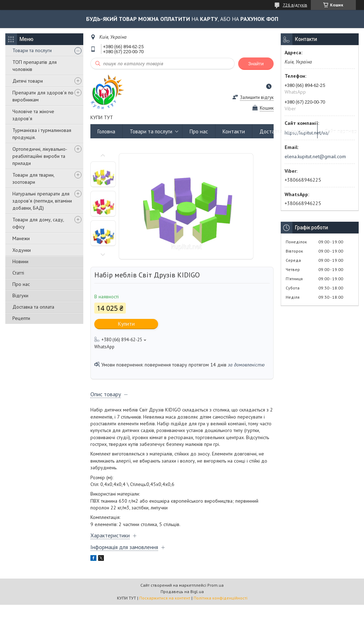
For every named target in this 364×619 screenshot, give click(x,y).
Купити (126, 324)
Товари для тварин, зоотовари (33, 178)
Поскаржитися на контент (165, 598)
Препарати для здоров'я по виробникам (43, 96)
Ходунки (22, 250)
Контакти (234, 131)
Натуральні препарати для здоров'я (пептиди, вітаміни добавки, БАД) (42, 201)
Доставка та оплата (33, 307)
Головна (106, 131)
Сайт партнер (341, 131)
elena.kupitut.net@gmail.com (315, 156)
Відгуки (20, 295)
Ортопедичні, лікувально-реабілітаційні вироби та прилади (40, 156)
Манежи (21, 238)
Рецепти (21, 318)
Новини (20, 261)
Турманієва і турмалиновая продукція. (42, 134)
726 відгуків (295, 5)
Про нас (21, 284)
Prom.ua (215, 585)
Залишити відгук (257, 97)
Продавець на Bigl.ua (182, 592)
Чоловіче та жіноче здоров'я (33, 115)
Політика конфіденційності (220, 598)
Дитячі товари (28, 81)
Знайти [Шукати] (256, 64)
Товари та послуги (32, 50)
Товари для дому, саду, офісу (38, 223)
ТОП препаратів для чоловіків (35, 66)
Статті (18, 273)
